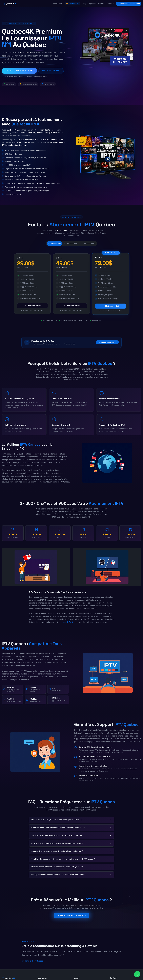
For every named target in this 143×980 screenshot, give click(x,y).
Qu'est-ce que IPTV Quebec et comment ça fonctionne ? (71, 820)
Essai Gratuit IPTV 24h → (51, 71)
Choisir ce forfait (33, 306)
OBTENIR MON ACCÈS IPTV (19, 71)
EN (110, 4)
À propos (92, 4)
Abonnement (57, 4)
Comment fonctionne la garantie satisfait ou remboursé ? (71, 851)
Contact (101, 4)
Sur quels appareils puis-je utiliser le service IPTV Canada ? (71, 835)
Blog (84, 4)
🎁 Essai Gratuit (72, 4)
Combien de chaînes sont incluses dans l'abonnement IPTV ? (71, 828)
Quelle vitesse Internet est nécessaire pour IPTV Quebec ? (71, 867)
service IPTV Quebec (69, 622)
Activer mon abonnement (129, 4)
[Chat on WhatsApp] (137, 974)
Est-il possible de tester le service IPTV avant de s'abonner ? (71, 875)
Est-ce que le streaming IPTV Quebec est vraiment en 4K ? (71, 843)
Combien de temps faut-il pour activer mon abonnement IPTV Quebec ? (71, 859)
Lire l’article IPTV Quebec (32, 961)
